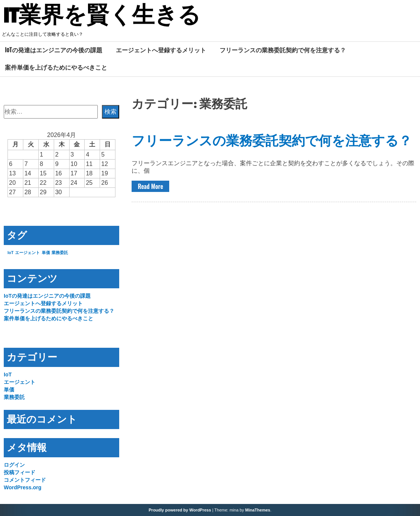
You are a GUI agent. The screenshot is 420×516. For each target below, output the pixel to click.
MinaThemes (258, 510)
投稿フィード (20, 472)
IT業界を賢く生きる (102, 16)
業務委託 (14, 397)
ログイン (14, 465)
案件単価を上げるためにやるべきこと (56, 67)
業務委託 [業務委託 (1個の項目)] (60, 253)
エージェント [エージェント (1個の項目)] (27, 253)
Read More (150, 186)
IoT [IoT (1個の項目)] (11, 253)
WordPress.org (23, 487)
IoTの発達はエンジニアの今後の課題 (54, 50)
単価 (9, 390)
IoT (8, 374)
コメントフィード (25, 480)
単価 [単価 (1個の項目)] (46, 253)
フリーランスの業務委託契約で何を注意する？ (283, 50)
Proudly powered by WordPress (180, 510)
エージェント (20, 382)
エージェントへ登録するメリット (161, 50)
